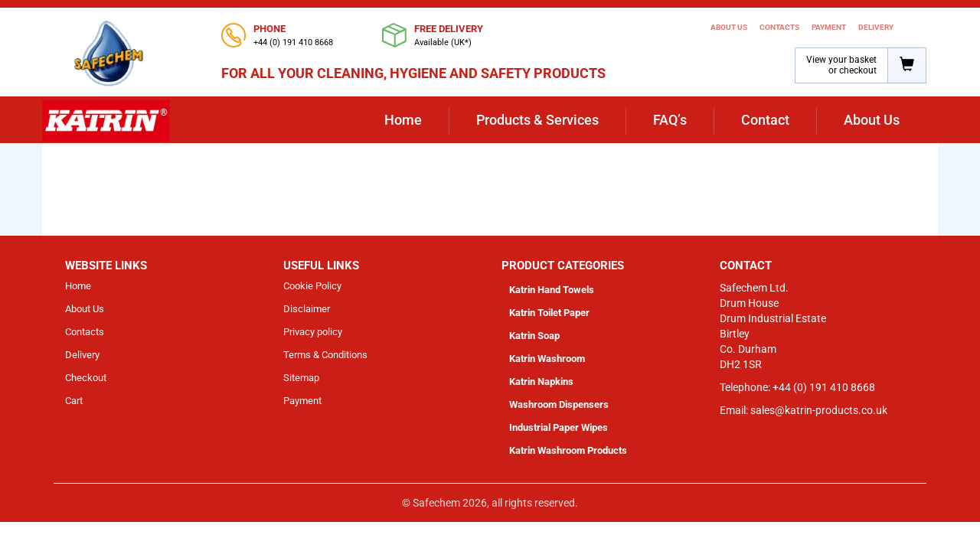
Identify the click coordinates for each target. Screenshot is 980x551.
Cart (74, 401)
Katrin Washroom (547, 359)
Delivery (876, 27)
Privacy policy (313, 332)
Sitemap (301, 378)
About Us (729, 27)
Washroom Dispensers (559, 404)
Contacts (779, 27)
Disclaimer (307, 309)
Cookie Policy (312, 286)
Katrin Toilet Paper (549, 313)
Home (403, 120)
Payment (829, 27)
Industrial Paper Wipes (559, 427)
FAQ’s (670, 120)
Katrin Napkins (541, 381)
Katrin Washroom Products (568, 450)
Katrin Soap (534, 336)
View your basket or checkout (841, 65)
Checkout (86, 378)
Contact (765, 120)
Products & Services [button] (537, 120)
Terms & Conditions (325, 355)
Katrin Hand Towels (552, 290)
